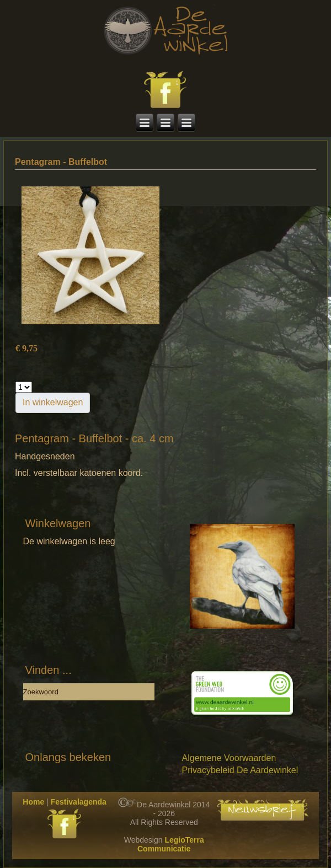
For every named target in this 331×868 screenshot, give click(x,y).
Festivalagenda (79, 802)
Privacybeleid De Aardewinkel (240, 770)
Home (33, 802)
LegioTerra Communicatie (171, 844)
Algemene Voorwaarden (229, 758)
